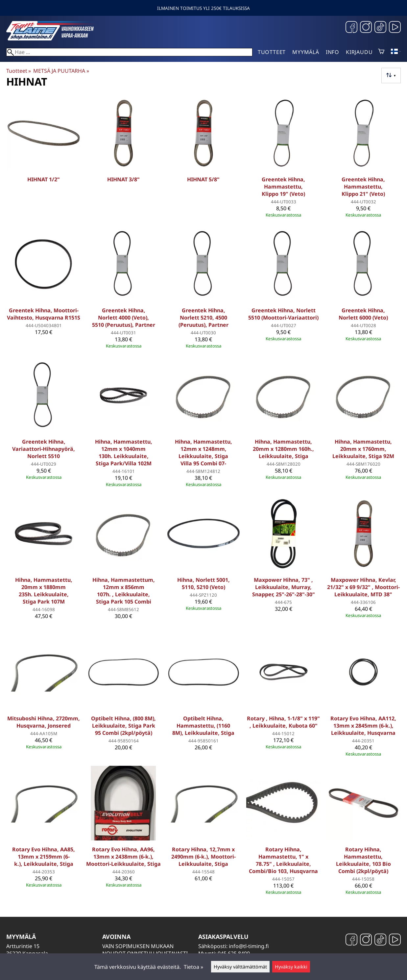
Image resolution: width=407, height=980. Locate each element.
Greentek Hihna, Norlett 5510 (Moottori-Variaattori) (283, 314)
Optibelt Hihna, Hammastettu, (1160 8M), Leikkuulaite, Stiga (203, 726)
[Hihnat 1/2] (44, 159)
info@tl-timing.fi (249, 946)
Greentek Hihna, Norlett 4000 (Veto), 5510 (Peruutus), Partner (124, 318)
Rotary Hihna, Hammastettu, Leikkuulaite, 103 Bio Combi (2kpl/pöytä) (363, 860)
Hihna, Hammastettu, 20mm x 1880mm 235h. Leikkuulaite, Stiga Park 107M (44, 591)
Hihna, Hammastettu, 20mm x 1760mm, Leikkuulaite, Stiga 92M (363, 449)
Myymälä (306, 52)
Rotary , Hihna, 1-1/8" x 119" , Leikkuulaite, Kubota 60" (283, 722)
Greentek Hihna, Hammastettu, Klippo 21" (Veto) (363, 187)
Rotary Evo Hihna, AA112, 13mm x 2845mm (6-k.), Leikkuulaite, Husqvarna (363, 726)
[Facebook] (351, 28)
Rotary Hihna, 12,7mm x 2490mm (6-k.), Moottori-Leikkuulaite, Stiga (203, 857)
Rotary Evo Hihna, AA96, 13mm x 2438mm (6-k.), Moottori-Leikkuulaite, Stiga (123, 857)
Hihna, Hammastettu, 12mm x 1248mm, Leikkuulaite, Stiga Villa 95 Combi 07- (203, 452)
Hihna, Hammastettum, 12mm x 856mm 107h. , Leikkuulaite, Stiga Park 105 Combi (124, 591)
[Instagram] (366, 28)
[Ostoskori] (381, 52)
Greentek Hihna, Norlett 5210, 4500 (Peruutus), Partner (203, 318)
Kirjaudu (359, 52)
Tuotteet (272, 52)
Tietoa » (193, 967)
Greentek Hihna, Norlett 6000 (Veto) (363, 314)
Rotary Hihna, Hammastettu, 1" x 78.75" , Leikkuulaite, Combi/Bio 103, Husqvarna (283, 860)
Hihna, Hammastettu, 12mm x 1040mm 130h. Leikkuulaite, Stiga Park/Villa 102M (124, 452)
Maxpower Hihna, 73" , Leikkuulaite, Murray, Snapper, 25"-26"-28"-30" (284, 587)
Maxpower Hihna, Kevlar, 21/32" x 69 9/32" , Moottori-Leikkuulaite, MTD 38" (363, 587)
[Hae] (129, 52)
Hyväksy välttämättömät (240, 967)
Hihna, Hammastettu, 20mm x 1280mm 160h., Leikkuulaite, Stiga (283, 449)
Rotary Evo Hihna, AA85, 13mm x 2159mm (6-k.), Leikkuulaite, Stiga (44, 857)
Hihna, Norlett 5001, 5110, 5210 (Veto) (203, 583)
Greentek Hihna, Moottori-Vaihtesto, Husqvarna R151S (44, 314)
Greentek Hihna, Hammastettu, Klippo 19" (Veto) (283, 187)
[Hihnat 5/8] (203, 159)
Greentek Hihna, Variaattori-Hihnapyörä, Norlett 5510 (44, 449)
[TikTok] (380, 28)
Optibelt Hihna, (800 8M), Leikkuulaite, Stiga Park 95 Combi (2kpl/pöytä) (123, 726)
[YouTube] (395, 28)
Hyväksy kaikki (291, 967)
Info (333, 52)
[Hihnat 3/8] (123, 159)
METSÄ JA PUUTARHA (61, 71)
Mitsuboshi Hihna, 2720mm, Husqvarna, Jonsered (44, 722)
